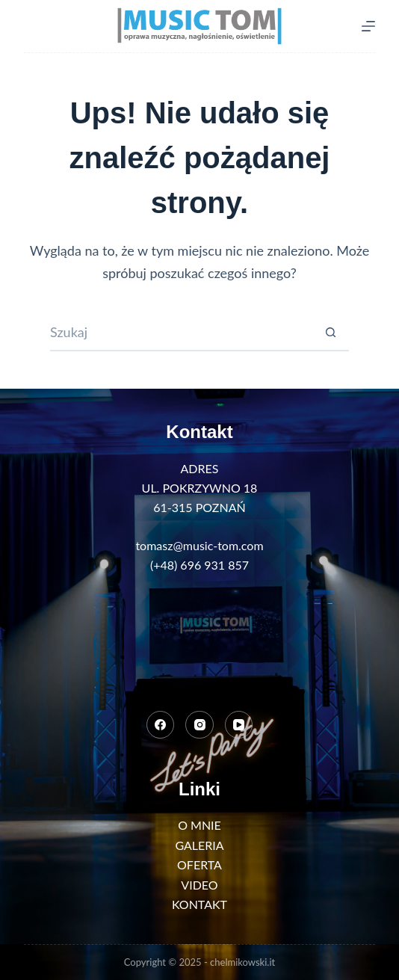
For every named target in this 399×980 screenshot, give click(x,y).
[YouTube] (239, 725)
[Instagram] (199, 725)
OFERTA (199, 865)
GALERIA (199, 845)
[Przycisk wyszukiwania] (330, 333)
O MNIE (199, 825)
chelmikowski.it (242, 962)
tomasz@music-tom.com (199, 545)
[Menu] (368, 26)
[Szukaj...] (181, 333)
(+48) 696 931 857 (199, 565)
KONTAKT (199, 904)
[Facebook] (161, 725)
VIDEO (199, 885)
